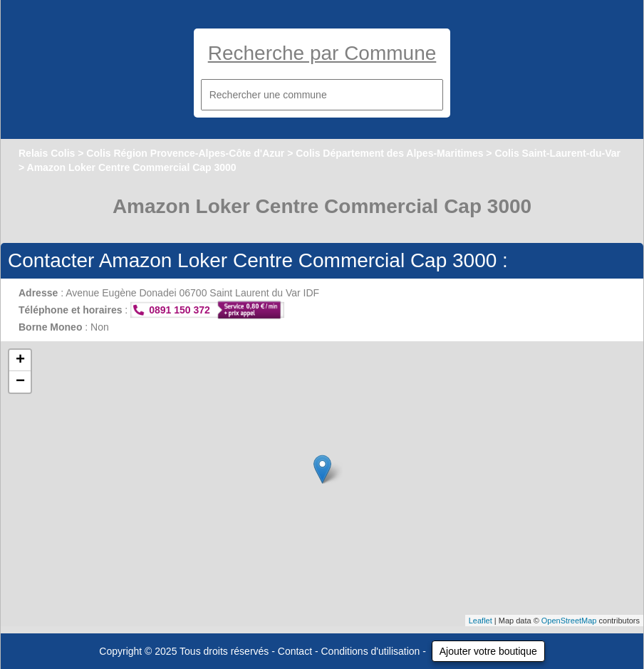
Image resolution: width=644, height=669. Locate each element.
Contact (295, 651)
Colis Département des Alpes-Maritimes (389, 153)
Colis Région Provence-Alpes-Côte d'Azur (185, 153)
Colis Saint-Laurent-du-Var (557, 153)
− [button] (20, 382)
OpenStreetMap (569, 621)
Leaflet (481, 621)
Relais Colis (47, 153)
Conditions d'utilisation (371, 651)
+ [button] (20, 361)
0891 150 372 (180, 310)
